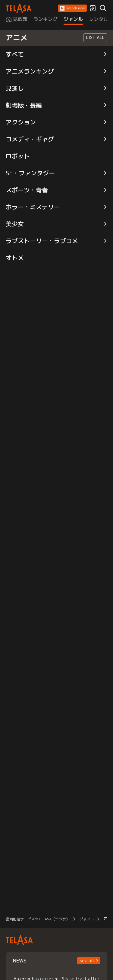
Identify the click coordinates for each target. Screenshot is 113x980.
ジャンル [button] (86, 919)
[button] (72, 8)
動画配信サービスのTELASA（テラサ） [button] (38, 919)
